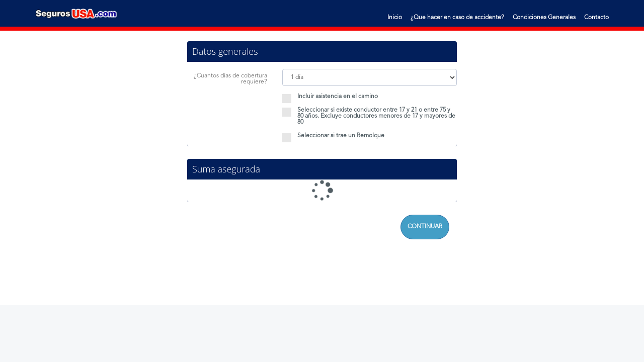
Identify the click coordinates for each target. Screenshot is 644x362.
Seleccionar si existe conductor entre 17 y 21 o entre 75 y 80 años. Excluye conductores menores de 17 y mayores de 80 (369, 116)
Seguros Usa (76, 13)
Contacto (596, 18)
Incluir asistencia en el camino (330, 97)
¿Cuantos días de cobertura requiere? (230, 79)
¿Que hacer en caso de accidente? (457, 18)
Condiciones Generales (544, 18)
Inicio (395, 18)
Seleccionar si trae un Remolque (333, 136)
